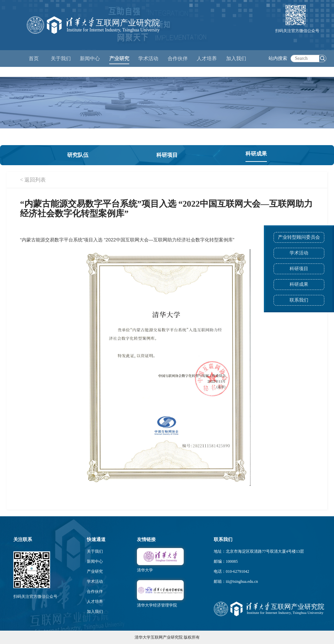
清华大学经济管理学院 (157, 605)
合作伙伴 (95, 592)
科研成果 (299, 284)
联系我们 (299, 300)
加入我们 (95, 612)
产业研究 (95, 571)
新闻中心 (95, 561)
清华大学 (145, 570)
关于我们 (95, 551)
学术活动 (148, 59)
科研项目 (299, 269)
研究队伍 (78, 155)
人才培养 (95, 602)
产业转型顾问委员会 (299, 237)
